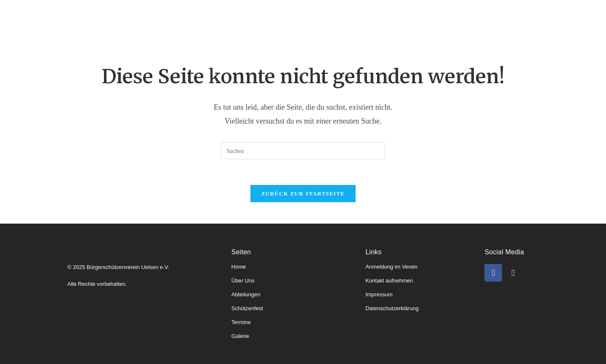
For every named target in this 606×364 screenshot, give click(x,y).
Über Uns (243, 281)
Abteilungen (216, 20)
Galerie (426, 20)
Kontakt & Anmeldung (487, 20)
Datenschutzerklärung (392, 308)
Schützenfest (247, 308)
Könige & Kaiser (276, 20)
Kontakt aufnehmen (389, 281)
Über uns (166, 20)
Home (128, 20)
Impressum (379, 294)
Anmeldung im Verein (391, 267)
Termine (388, 20)
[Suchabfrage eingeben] (303, 151)
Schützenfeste (338, 20)
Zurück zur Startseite (303, 194)
